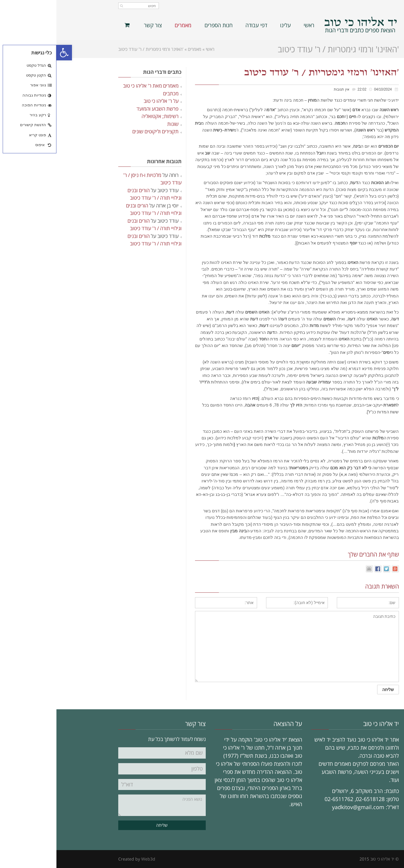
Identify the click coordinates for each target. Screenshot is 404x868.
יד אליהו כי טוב (326, 859)
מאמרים (138, 49)
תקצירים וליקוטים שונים (99, 131)
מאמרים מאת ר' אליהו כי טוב (94, 86)
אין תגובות (285, 89)
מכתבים (114, 93)
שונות (116, 124)
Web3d (92, 859)
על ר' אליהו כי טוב (105, 101)
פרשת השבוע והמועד (101, 109)
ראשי (154, 49)
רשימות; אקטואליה (104, 116)
